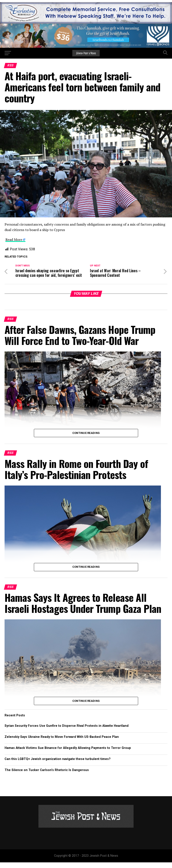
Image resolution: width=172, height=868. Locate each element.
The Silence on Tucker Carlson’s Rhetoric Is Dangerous (47, 776)
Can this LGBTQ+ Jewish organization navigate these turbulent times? (58, 765)
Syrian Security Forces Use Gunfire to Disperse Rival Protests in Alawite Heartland (67, 731)
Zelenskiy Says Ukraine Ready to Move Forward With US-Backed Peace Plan (62, 742)
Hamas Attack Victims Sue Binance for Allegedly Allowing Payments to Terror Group (68, 754)
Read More (14, 240)
